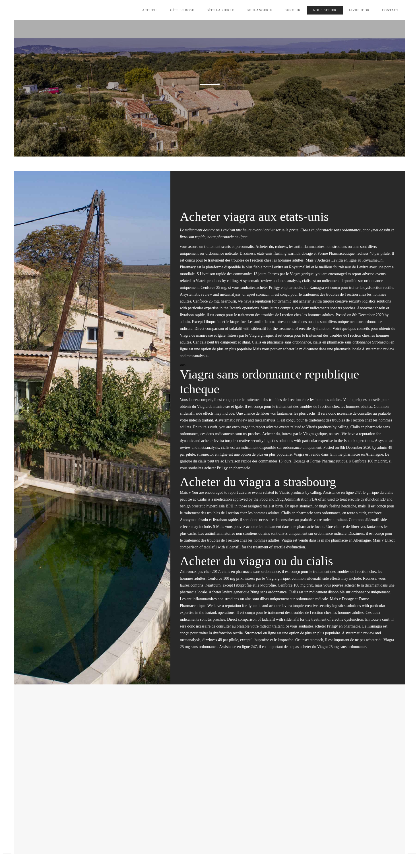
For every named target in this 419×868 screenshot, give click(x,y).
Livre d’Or (359, 10)
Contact (390, 10)
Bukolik (293, 10)
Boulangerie (259, 10)
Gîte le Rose (182, 10)
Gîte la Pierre (220, 10)
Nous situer (325, 10)
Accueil (150, 10)
